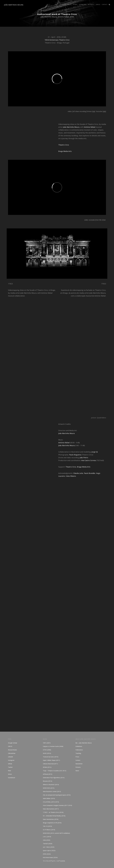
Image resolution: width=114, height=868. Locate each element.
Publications (79, 750)
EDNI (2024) (47, 854)
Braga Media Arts (65, 151)
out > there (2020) (49, 847)
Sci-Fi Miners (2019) (49, 830)
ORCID (10, 746)
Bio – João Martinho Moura (84, 743)
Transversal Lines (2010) (51, 757)
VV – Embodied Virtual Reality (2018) (54, 816)
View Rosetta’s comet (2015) (52, 791)
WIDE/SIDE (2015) (49, 788)
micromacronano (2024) (50, 857)
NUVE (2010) (47, 753)
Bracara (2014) (48, 781)
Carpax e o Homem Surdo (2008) (53, 746)
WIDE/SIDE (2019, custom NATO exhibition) (56, 833)
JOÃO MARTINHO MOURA (14, 5)
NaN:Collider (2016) (49, 798)
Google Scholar (13, 743)
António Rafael (90, 127)
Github (10, 764)
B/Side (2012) (47, 767)
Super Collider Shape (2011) (51, 760)
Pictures (78, 767)
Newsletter (79, 764)
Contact (78, 760)
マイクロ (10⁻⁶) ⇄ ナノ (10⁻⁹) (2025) (54, 861)
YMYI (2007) (47, 743)
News (77, 771)
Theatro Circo (64, 145)
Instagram (11, 760)
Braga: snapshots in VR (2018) (52, 823)
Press (77, 757)
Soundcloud (11, 778)
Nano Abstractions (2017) (51, 809)
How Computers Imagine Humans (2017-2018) (57, 805)
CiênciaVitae (12, 753)
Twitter (10, 767)
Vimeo (10, 774)
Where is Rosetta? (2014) (51, 785)
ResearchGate (12, 750)
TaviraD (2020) (48, 844)
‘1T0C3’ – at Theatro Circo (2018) (53, 812)
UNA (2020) (47, 840)
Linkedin (10, 757)
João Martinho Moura (71, 127)
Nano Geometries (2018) (51, 819)
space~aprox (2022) (49, 850)
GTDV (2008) (47, 750)
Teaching (78, 753)
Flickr (10, 771)
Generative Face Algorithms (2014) (54, 778)
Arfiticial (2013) (48, 774)
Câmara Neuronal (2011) (50, 764)
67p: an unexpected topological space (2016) (57, 795)
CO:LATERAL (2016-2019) (51, 802)
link (94, 111)
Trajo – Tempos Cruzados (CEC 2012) (55, 771)
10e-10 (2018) (47, 826)
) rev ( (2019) (47, 837)
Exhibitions (79, 746)
